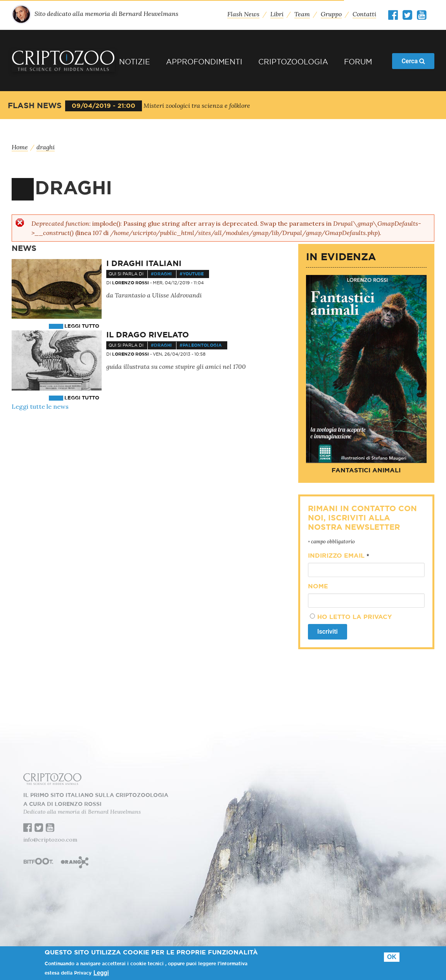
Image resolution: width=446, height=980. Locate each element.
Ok (392, 957)
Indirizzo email (339, 556)
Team (302, 14)
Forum (358, 62)
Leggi (101, 973)
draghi (46, 147)
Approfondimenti (204, 62)
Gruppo (331, 14)
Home (20, 147)
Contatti (364, 14)
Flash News (243, 14)
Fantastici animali (366, 470)
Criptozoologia (293, 62)
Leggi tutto (82, 326)
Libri (277, 14)
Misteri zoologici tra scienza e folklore (197, 105)
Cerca (413, 61)
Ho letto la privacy (354, 617)
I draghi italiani (144, 264)
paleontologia (202, 345)
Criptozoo (63, 60)
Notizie (135, 62)
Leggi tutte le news (40, 406)
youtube (193, 274)
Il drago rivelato (148, 335)
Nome (318, 586)
